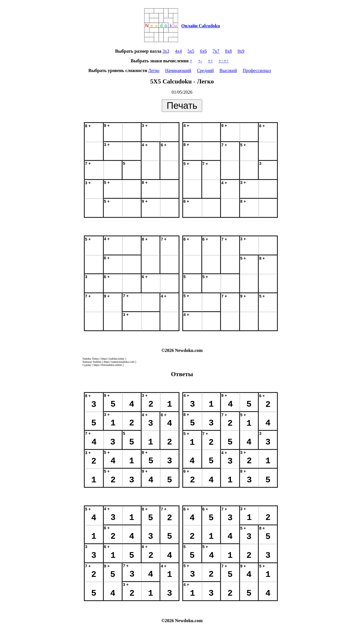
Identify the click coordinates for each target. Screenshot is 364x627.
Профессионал (257, 70)
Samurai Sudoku (92, 362)
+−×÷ (224, 61)
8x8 (228, 51)
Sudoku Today (91, 359)
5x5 (191, 51)
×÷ (210, 61)
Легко (154, 70)
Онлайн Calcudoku (201, 26)
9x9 (241, 51)
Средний (205, 70)
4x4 (178, 51)
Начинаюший (178, 70)
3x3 (166, 51)
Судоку (87, 365)
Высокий (228, 70)
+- (200, 61)
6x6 (203, 51)
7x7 (216, 51)
